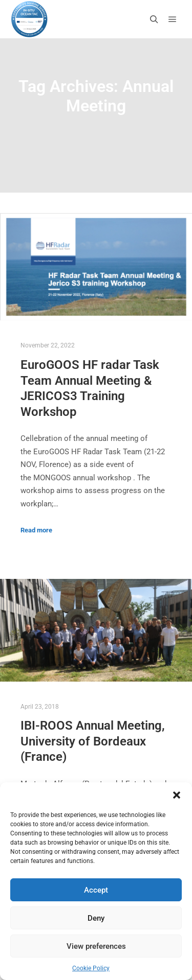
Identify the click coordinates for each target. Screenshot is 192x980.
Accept (96, 890)
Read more (36, 530)
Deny (96, 918)
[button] (177, 795)
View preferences (96, 946)
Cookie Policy (91, 968)
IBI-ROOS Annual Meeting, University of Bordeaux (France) (93, 741)
